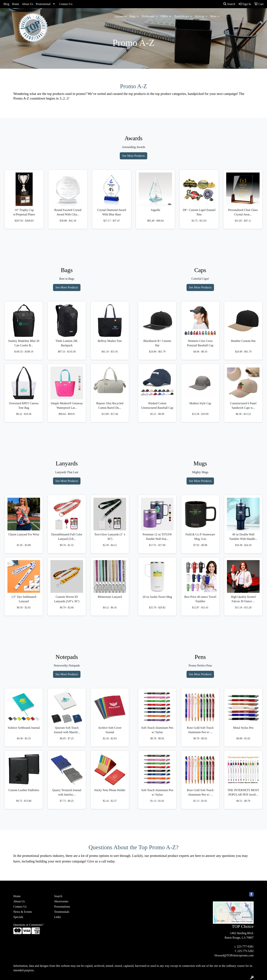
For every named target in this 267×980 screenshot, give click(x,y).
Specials (18, 917)
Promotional (43, 4)
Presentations (62, 907)
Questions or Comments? (28, 925)
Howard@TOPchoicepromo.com (234, 955)
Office (164, 16)
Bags (133, 16)
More (214, 16)
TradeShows (181, 16)
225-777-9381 (245, 946)
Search (229, 4)
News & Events (23, 912)
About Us (27, 4)
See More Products (133, 156)
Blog (6, 4)
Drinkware (148, 16)
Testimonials (62, 912)
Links (57, 917)
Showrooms (61, 901)
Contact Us (66, 4)
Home (15, 4)
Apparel (119, 16)
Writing (200, 16)
